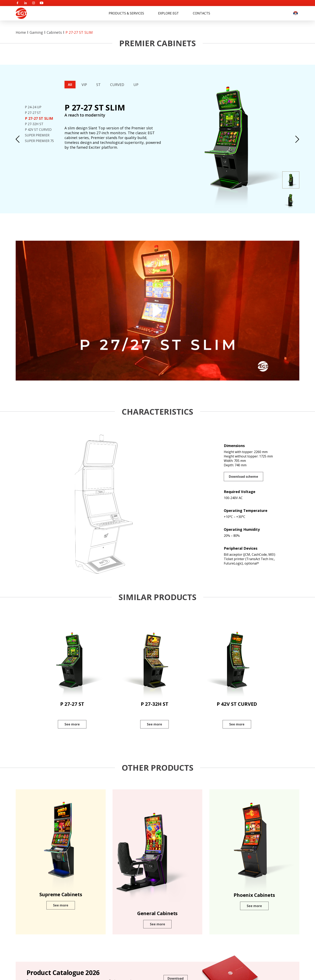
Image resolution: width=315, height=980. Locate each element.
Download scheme (243, 477)
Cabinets (54, 32)
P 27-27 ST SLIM (79, 32)
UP (136, 85)
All (70, 85)
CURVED (117, 85)
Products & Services (126, 13)
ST (98, 85)
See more (72, 724)
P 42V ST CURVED (38, 130)
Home (21, 32)
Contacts (201, 13)
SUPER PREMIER (37, 135)
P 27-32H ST (34, 124)
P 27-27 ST (33, 113)
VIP (84, 85)
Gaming (36, 32)
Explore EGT (168, 13)
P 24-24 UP (33, 107)
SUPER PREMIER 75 (39, 141)
